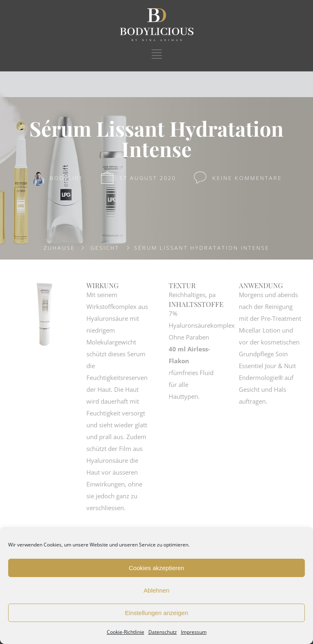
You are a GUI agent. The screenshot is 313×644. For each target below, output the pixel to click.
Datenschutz (163, 632)
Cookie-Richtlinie (126, 632)
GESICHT (105, 248)
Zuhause (59, 248)
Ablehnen (156, 590)
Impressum (194, 632)
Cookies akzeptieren (156, 568)
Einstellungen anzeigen (156, 613)
